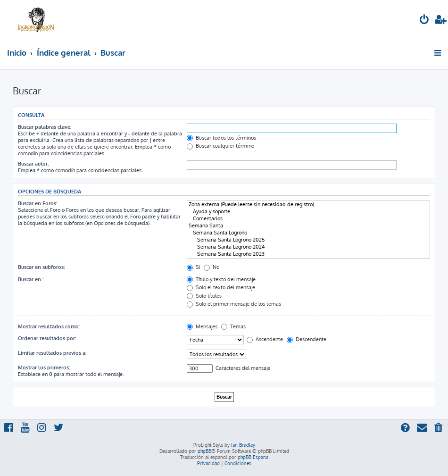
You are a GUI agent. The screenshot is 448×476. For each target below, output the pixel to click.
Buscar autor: (33, 164)
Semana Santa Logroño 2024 (308, 247)
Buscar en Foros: (37, 203)
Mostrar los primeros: (44, 367)
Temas (233, 326)
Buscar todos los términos (221, 138)
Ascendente (265, 339)
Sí (193, 267)
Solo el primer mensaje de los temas (234, 304)
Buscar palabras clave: (45, 127)
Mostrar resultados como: (49, 326)
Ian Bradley (243, 445)
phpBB (204, 451)
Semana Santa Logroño (308, 233)
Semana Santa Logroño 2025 (308, 240)
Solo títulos (204, 296)
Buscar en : (31, 279)
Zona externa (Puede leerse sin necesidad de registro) (308, 205)
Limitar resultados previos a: (52, 353)
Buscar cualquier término (220, 146)
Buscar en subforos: (41, 267)
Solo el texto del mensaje (221, 287)
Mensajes (202, 326)
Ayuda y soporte (308, 212)
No (212, 267)
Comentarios (308, 219)
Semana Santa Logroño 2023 (308, 254)
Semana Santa (308, 226)
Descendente (307, 339)
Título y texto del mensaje (221, 279)
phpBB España (253, 457)
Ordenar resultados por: (47, 338)
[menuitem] (424, 21)
